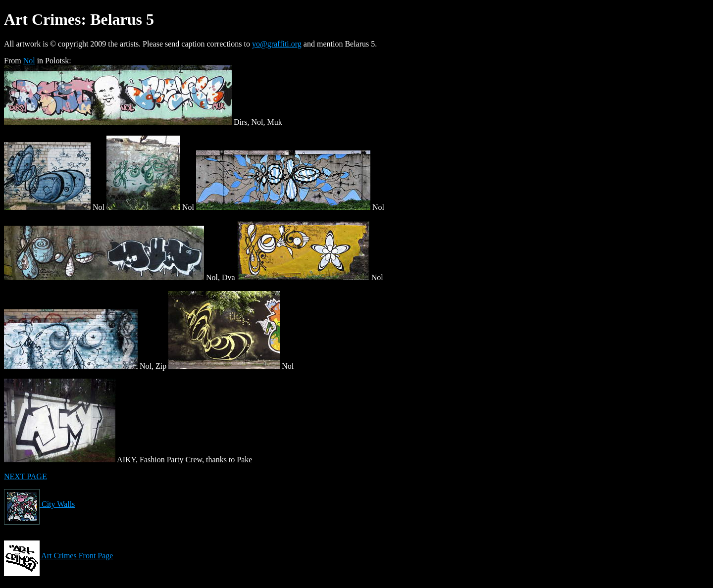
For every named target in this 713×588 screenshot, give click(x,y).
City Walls (39, 504)
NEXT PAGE (25, 476)
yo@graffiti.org (277, 44)
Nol (29, 61)
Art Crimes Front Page (58, 556)
